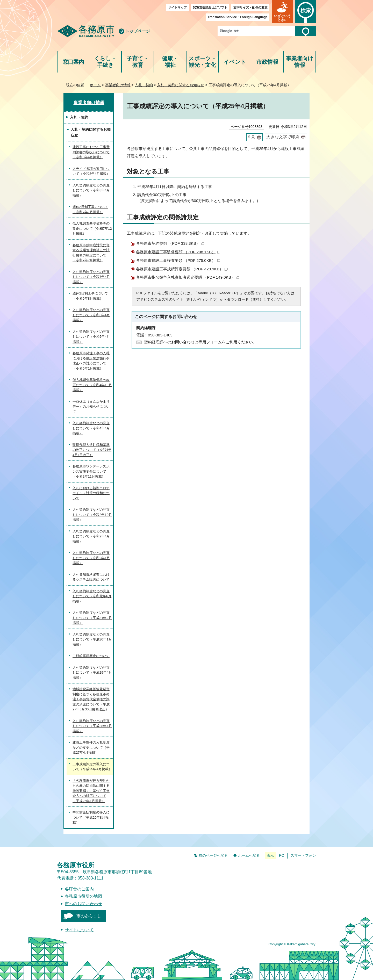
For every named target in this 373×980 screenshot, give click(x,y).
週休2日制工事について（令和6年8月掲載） (90, 296)
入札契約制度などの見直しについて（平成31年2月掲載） (92, 618)
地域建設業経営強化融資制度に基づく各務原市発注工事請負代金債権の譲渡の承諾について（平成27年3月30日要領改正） (91, 699)
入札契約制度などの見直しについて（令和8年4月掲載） (91, 190)
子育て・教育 (138, 62)
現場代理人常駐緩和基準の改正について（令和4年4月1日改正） (92, 450)
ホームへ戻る (249, 855)
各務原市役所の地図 (83, 896)
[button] (282, 12)
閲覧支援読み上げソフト (210, 8)
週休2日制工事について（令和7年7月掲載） (90, 209)
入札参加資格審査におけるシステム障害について (91, 577)
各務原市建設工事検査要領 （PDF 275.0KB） (178, 260)
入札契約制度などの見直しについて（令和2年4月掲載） (91, 536)
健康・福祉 (170, 62)
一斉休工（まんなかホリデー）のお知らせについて (91, 407)
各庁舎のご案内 (79, 889)
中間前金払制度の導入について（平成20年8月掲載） (91, 817)
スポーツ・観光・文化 (203, 62)
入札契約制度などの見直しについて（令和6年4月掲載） (91, 315)
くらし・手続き (105, 62)
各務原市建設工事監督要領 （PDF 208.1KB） (178, 252)
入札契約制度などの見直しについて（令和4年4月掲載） (91, 428)
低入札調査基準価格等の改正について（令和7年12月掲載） (92, 228)
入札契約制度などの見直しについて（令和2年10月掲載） (92, 515)
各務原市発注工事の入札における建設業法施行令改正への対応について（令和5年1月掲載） (91, 361)
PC (282, 855)
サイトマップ (177, 8)
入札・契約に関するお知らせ (181, 85)
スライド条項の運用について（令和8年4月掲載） (91, 171)
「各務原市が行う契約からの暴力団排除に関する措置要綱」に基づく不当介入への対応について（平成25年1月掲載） (91, 791)
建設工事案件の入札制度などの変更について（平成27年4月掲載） (91, 747)
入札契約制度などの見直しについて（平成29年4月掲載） (92, 673)
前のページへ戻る (213, 855)
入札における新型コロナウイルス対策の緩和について (91, 493)
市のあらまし (89, 916)
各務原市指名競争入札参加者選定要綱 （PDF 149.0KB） (188, 277)
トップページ (138, 31)
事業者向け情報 (300, 62)
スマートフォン (303, 855)
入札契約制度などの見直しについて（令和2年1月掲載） (91, 558)
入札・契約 (144, 85)
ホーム (95, 85)
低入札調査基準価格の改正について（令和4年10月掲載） (92, 385)
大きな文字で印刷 (283, 137)
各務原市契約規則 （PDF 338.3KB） (170, 243)
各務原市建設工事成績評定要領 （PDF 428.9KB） (182, 269)
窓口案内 (73, 62)
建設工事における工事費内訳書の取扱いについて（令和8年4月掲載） (91, 152)
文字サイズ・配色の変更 (250, 8)
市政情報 (267, 62)
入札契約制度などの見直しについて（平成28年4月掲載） (92, 726)
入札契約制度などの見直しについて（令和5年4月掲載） (91, 337)
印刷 (252, 137)
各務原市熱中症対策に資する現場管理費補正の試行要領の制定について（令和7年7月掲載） (91, 253)
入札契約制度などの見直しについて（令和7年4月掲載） (91, 277)
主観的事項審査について (91, 656)
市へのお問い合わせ (83, 904)
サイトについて (79, 930)
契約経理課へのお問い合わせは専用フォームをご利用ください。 (200, 342)
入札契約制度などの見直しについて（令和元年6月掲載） (92, 596)
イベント (235, 62)
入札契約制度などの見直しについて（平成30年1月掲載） (92, 639)
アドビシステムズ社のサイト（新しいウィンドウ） (178, 300)
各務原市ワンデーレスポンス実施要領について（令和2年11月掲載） (91, 471)
